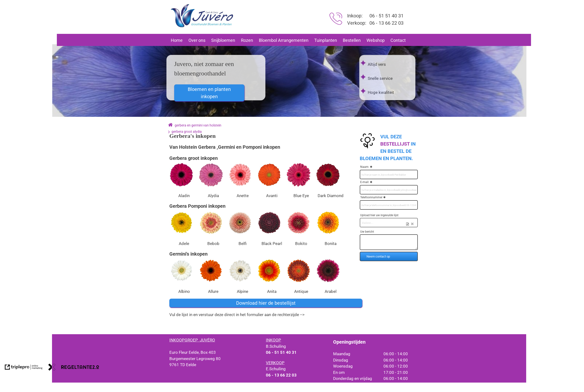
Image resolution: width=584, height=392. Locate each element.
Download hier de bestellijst (266, 303)
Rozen (247, 40)
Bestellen (352, 40)
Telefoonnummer (371, 197)
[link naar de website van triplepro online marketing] (24, 368)
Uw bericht (367, 232)
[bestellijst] (395, 144)
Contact (398, 40)
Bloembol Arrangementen (284, 40)
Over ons (197, 40)
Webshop (376, 40)
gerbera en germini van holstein (198, 125)
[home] (170, 125)
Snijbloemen (223, 40)
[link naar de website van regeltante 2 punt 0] (74, 368)
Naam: (365, 167)
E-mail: (365, 182)
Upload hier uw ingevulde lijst (379, 215)
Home (177, 40)
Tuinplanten (326, 40)
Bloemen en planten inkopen (209, 93)
